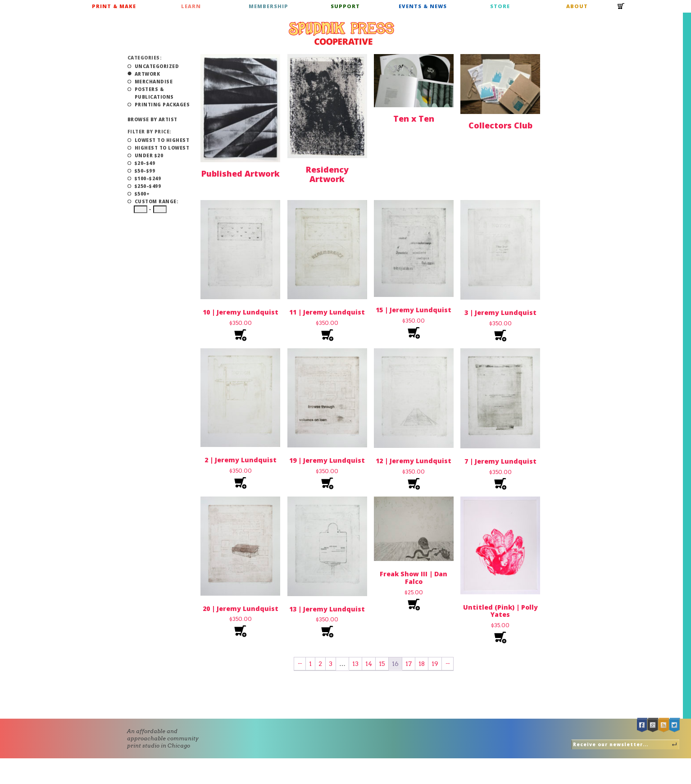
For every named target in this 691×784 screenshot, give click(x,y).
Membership (268, 6)
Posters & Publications (154, 93)
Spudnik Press (341, 33)
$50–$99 (145, 171)
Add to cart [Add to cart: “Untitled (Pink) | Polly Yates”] (500, 638)
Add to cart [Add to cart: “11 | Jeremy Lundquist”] (327, 335)
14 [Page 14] (369, 664)
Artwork (148, 74)
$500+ (142, 194)
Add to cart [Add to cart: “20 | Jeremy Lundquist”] (240, 631)
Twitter (675, 725)
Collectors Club (500, 125)
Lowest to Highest (162, 140)
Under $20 (149, 155)
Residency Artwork (327, 174)
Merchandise (154, 82)
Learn (191, 6)
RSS (664, 725)
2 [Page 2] (320, 664)
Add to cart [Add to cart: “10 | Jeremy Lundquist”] (240, 335)
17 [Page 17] (409, 664)
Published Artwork (241, 173)
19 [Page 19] (435, 664)
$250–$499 (148, 186)
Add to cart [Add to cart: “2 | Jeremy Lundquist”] (240, 483)
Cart (621, 9)
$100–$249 (148, 178)
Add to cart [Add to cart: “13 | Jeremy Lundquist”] (327, 632)
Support (345, 6)
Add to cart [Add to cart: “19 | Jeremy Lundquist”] (327, 484)
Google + (653, 725)
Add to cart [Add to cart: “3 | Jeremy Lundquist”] (500, 336)
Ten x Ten (414, 119)
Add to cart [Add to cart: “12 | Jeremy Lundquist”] (414, 484)
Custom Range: (157, 201)
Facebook (642, 725)
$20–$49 (145, 163)
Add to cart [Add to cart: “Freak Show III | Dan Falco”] (414, 605)
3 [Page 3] (331, 664)
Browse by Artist (152, 119)
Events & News (423, 6)
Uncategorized (157, 66)
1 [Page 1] (310, 664)
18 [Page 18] (422, 664)
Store (500, 6)
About (577, 6)
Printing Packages (162, 105)
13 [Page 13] (355, 664)
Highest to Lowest (162, 148)
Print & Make (114, 6)
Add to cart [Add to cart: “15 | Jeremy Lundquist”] (414, 333)
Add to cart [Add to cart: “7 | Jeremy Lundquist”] (500, 484)
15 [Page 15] (382, 664)
